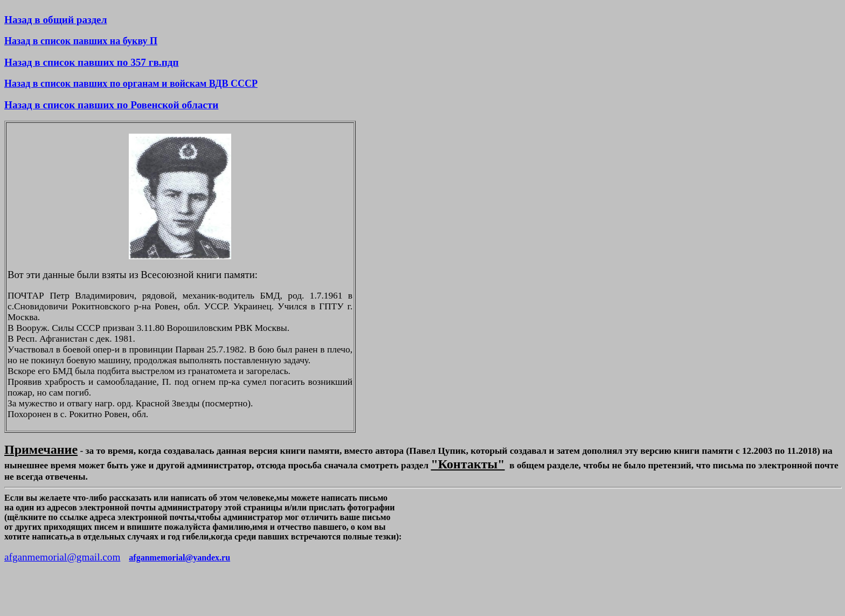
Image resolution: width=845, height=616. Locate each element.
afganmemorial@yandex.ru (179, 558)
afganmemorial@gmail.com (62, 557)
